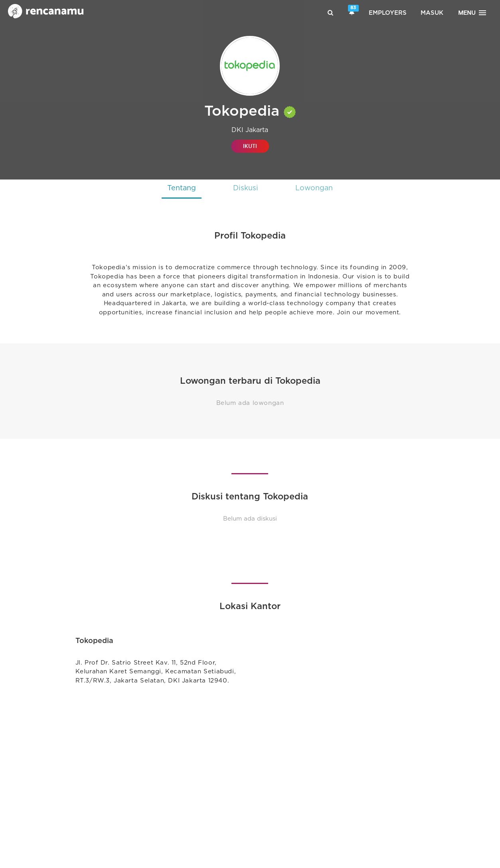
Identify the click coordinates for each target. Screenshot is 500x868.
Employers (388, 13)
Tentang (181, 188)
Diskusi (246, 188)
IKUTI (250, 146)
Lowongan (315, 188)
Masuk (432, 13)
